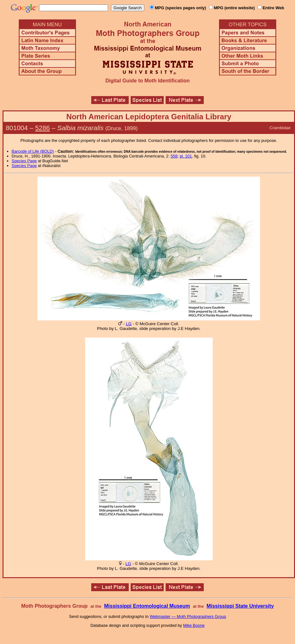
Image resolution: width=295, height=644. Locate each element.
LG (129, 324)
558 (174, 156)
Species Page (24, 161)
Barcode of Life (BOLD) (33, 151)
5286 (43, 128)
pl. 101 (186, 156)
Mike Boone (194, 625)
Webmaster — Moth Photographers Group (188, 616)
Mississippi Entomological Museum (147, 606)
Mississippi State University (240, 606)
